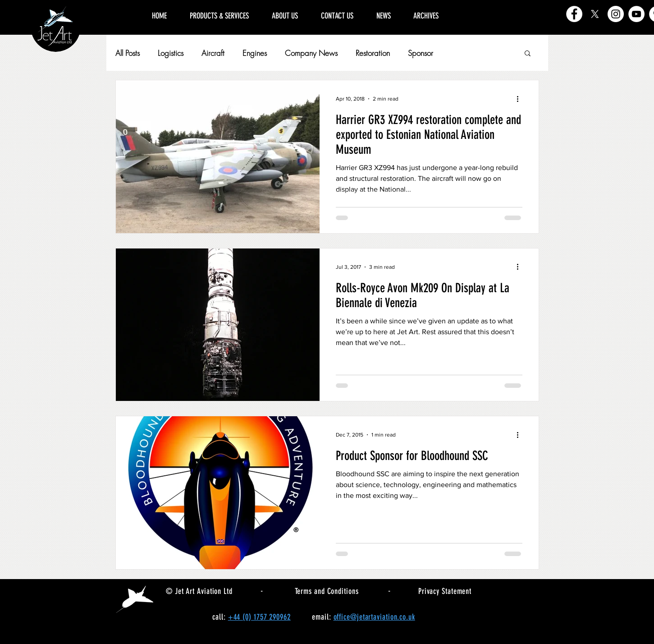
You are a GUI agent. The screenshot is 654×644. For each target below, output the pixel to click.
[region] (498, 5)
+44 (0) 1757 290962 (259, 617)
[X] (595, 14)
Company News (311, 53)
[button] (528, 54)
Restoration (373, 53)
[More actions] (521, 99)
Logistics (171, 53)
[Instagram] (616, 14)
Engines (255, 53)
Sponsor (421, 53)
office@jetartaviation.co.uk (374, 617)
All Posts (128, 53)
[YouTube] (636, 14)
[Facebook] (574, 14)
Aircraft (213, 53)
